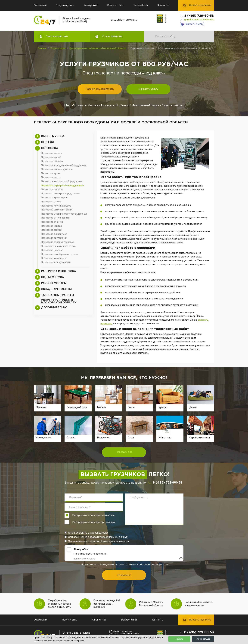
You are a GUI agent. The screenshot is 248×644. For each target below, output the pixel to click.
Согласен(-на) (98, 537)
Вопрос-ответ (115, 5)
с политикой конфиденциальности (108, 541)
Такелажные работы (57, 295)
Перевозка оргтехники (54, 238)
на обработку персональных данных (106, 537)
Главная (42, 48)
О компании (40, 5)
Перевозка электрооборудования (60, 194)
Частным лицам (57, 37)
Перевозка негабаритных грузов (59, 254)
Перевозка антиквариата (55, 218)
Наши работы (141, 5)
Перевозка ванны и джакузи (57, 169)
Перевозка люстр (51, 177)
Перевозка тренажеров (54, 198)
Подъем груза (53, 277)
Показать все (124, 452)
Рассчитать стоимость (100, 89)
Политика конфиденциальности (124, 633)
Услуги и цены (65, 5)
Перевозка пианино (52, 161)
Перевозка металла (52, 190)
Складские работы (56, 289)
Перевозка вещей (51, 157)
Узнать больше (203, 639)
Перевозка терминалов (54, 258)
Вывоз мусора (53, 136)
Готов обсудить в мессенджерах (88, 533)
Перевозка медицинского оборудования (64, 214)
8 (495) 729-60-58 (199, 16)
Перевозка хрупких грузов (56, 206)
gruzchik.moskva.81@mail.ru (199, 20)
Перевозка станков (52, 222)
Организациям (112, 37)
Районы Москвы (54, 283)
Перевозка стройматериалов (58, 242)
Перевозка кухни (51, 174)
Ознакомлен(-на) (98, 541)
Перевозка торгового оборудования (62, 182)
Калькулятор (91, 5)
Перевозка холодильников (56, 262)
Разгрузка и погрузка (59, 271)
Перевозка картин (51, 226)
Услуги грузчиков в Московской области (59, 301)
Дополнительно (54, 308)
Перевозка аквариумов (54, 234)
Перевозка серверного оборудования (62, 186)
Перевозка (50, 148)
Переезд (48, 142)
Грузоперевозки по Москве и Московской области (98, 48)
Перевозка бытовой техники (57, 210)
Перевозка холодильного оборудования (64, 165)
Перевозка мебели (51, 153)
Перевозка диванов (52, 250)
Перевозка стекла (51, 202)
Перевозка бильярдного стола (58, 246)
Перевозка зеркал (51, 230)
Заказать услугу (148, 89)
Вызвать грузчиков (200, 5)
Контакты (163, 5)
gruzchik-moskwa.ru (124, 20)
